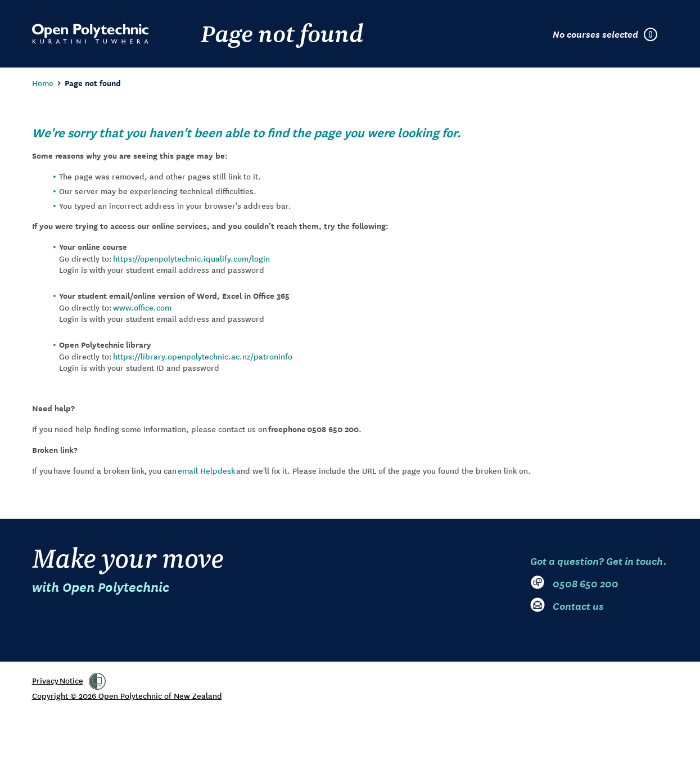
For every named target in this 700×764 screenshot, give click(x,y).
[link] (97, 681)
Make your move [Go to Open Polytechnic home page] (128, 569)
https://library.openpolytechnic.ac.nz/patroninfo (203, 356)
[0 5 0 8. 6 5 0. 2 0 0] (599, 583)
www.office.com (142, 307)
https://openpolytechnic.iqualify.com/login (191, 258)
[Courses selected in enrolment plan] (611, 34)
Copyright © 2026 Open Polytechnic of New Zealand (127, 695)
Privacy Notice (58, 680)
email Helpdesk (206, 470)
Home (43, 83)
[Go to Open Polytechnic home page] (90, 34)
